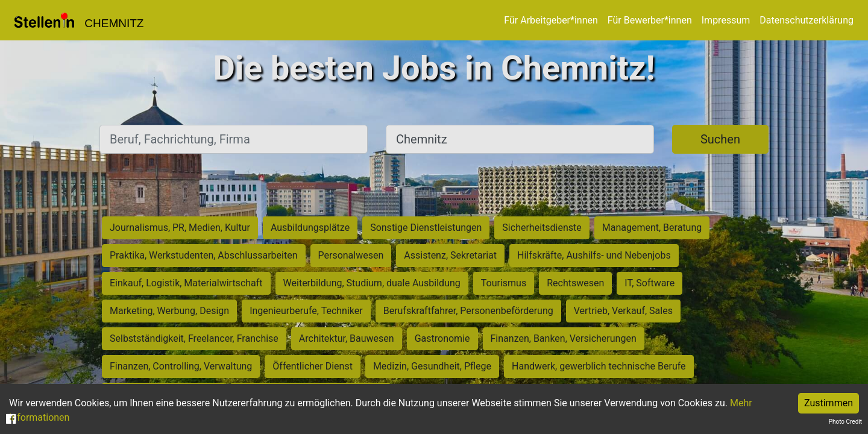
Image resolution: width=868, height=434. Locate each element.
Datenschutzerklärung (807, 20)
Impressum (726, 20)
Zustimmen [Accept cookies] (829, 403)
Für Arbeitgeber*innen (551, 20)
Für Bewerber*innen (650, 20)
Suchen (720, 139)
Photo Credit (845, 422)
